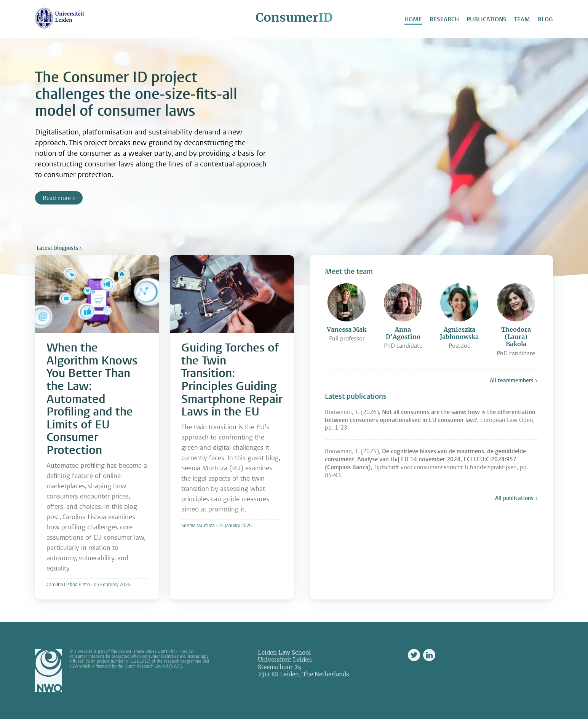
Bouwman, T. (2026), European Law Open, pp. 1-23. (430, 420)
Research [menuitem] (444, 19)
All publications (514, 498)
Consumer (294, 18)
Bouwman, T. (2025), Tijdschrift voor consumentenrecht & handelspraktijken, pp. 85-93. (427, 463)
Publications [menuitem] (487, 19)
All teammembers (512, 380)
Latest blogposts (58, 248)
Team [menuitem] (522, 19)
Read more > (59, 198)
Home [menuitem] (413, 19)
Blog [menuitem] (545, 19)
